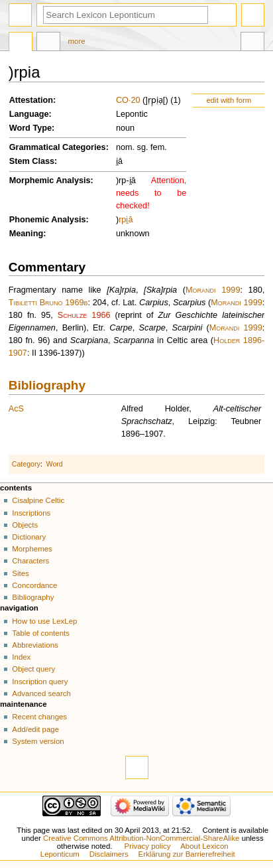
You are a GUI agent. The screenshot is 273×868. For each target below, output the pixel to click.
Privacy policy (148, 846)
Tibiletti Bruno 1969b (48, 303)
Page (21, 43)
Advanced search (41, 693)
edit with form (229, 100)
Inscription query (40, 682)
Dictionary (29, 537)
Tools (252, 43)
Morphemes (32, 549)
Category (26, 464)
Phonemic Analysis (48, 220)
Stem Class (32, 161)
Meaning (26, 234)
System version (38, 741)
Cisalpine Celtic (38, 500)
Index (21, 657)
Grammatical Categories (58, 147)
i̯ (127, 220)
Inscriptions (31, 513)
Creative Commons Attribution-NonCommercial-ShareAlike (141, 838)
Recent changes (39, 717)
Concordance (34, 585)
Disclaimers (109, 854)
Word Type (30, 128)
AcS (16, 409)
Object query (33, 669)
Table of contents (41, 633)
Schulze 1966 (84, 315)
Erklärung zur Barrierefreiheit (187, 854)
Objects (25, 525)
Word (55, 464)
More (77, 41)
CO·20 (128, 100)
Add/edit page (35, 729)
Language (29, 114)
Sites (20, 573)
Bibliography (47, 385)
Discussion (48, 43)
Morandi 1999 (213, 290)
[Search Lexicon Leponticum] (126, 15)
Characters (30, 561)
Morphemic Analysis (50, 181)
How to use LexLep (44, 621)
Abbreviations (35, 645)
